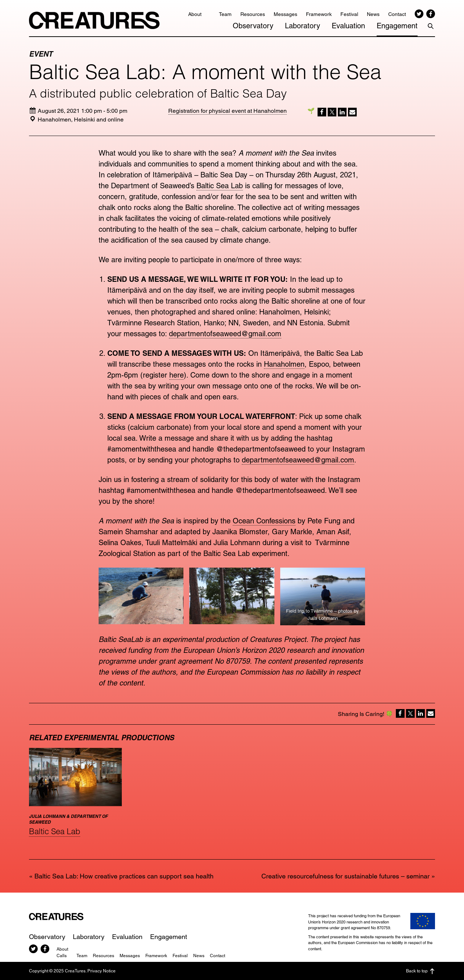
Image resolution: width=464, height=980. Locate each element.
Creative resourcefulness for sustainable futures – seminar (345, 876)
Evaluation (348, 26)
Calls (62, 956)
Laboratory (303, 26)
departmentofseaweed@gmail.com (225, 334)
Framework (319, 14)
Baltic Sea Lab (220, 186)
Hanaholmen (284, 364)
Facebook (431, 14)
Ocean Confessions (264, 521)
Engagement (397, 26)
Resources (253, 14)
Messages (285, 14)
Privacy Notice (101, 971)
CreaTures (94, 20)
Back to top (420, 971)
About (195, 14)
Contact (397, 14)
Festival (349, 14)
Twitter (419, 14)
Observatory (253, 26)
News (373, 14)
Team (225, 14)
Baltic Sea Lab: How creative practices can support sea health (124, 876)
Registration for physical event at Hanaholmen (227, 111)
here (177, 375)
